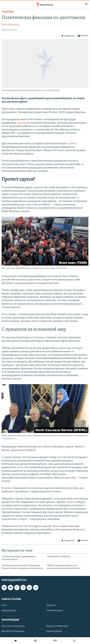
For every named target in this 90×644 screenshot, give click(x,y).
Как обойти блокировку (13, 631)
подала (71, 144)
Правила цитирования (57, 626)
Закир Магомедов (10, 25)
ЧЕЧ (55, 641)
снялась (70, 502)
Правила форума (54, 631)
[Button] (68, 36)
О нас (4, 605)
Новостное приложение (13, 626)
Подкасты (51, 605)
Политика (8, 12)
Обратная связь (9, 611)
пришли (22, 123)
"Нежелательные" (55, 611)
